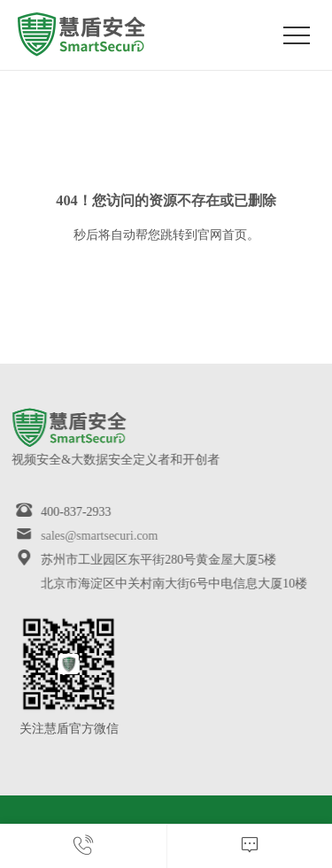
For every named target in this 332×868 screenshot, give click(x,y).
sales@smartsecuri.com (92, 536)
